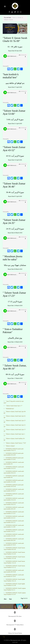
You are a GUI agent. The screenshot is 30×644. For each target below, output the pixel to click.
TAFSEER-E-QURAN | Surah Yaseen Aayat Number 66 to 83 (14, 549)
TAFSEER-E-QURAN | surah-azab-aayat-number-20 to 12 (14, 522)
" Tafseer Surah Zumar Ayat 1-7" (14, 406)
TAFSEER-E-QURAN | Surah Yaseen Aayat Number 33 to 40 (14, 558)
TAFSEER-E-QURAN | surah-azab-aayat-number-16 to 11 (14, 531)
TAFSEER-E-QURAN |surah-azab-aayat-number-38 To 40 (14, 486)
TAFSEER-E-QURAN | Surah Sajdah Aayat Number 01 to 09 (14, 585)
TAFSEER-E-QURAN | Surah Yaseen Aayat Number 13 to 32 (14, 562)
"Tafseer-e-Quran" (10, 446)
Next (10, 599)
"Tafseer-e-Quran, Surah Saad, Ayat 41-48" (15, 417)
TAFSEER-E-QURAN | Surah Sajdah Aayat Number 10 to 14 (14, 580)
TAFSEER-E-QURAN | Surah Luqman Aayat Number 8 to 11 (15, 589)
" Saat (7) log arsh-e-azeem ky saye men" (14, 402)
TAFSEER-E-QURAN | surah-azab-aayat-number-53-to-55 (14, 468)
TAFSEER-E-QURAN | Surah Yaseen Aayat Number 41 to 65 (14, 553)
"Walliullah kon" (10, 409)
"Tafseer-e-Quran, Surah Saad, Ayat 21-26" (15, 426)
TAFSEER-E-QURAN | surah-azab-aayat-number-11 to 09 (14, 526)
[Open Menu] (5, 7)
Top (4, 637)
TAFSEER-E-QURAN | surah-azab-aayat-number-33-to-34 (14, 499)
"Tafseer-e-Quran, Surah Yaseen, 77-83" (16, 443)
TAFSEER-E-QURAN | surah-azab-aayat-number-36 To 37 (14, 490)
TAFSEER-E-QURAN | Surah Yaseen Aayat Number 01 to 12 (14, 567)
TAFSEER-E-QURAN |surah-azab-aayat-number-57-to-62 (14, 459)
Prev (5, 599)
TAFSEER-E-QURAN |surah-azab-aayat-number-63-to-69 (14, 454)
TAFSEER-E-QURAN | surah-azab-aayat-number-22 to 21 (14, 517)
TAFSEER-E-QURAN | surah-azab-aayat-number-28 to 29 (14, 508)
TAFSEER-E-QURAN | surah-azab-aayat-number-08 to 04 (14, 540)
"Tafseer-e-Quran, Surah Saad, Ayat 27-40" (15, 421)
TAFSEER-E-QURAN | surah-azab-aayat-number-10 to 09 (14, 535)
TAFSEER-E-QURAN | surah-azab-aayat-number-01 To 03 (14, 544)
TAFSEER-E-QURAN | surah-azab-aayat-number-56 (14, 463)
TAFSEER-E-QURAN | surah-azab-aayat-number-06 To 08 (14, 571)
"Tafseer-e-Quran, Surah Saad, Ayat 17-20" (15, 430)
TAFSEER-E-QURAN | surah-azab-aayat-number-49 (14, 477)
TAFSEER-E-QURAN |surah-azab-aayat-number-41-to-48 (14, 481)
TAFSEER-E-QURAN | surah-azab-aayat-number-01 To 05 (14, 576)
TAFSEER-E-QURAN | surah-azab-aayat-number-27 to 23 (14, 513)
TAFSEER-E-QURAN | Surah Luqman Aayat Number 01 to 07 (15, 594)
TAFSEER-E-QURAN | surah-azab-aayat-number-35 (14, 495)
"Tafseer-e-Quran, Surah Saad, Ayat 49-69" (15, 412)
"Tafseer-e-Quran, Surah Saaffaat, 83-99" (14, 439)
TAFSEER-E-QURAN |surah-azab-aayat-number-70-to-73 (14, 450)
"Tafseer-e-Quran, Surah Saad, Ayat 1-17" (14, 435)
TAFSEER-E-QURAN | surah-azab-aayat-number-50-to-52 (14, 472)
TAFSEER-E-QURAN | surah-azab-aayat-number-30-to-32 (14, 504)
